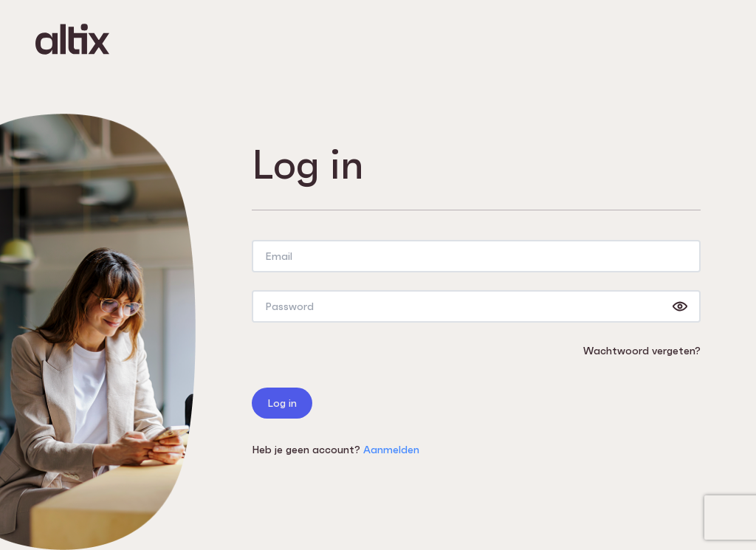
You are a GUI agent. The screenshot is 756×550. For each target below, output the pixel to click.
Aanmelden (391, 450)
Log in (282, 403)
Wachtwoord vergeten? (642, 351)
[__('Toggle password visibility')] (680, 306)
